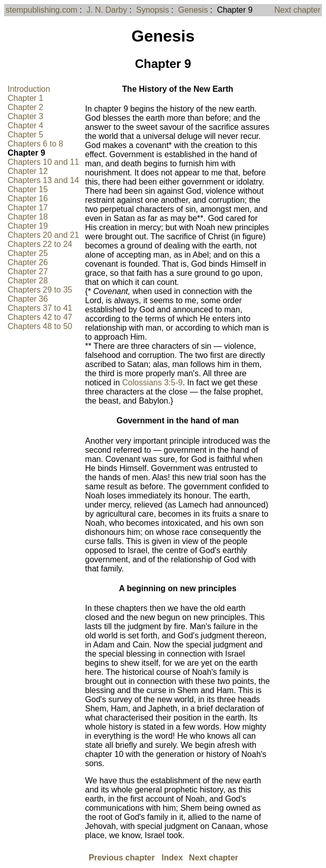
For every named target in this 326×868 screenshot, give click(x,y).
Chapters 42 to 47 (40, 317)
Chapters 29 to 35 (40, 290)
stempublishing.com (41, 10)
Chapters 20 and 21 (43, 235)
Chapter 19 (28, 226)
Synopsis (153, 10)
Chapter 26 (28, 262)
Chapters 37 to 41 (40, 308)
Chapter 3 (25, 116)
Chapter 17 (28, 208)
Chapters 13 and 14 (43, 180)
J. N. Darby (107, 10)
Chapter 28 (28, 281)
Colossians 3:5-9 (152, 383)
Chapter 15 (28, 189)
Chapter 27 (28, 272)
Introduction (29, 89)
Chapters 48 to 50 (40, 326)
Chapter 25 (28, 253)
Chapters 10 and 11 (43, 162)
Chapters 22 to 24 (40, 244)
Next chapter (297, 10)
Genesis (193, 10)
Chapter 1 (25, 98)
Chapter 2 (25, 107)
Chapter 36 (28, 299)
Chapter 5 (25, 135)
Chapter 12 (28, 171)
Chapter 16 (28, 198)
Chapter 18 (28, 217)
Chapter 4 (25, 125)
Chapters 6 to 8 (35, 144)
